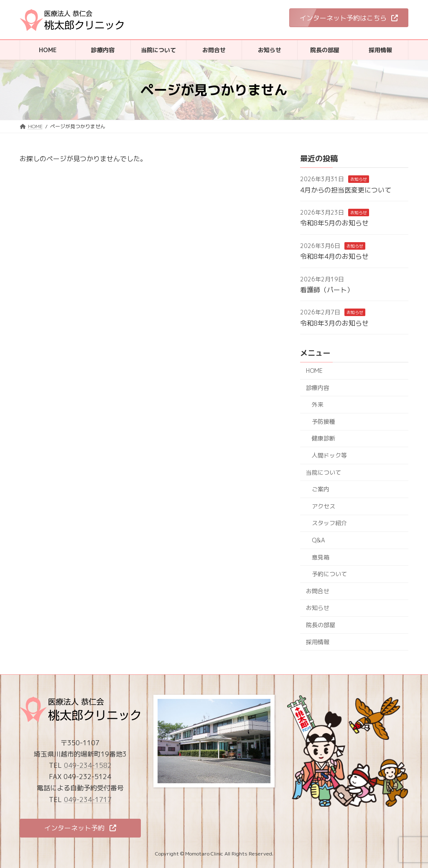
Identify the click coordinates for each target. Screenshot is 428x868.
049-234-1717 (88, 799)
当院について (324, 472)
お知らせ (359, 179)
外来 (318, 404)
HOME (314, 371)
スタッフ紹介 (329, 523)
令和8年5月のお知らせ (334, 223)
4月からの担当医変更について (346, 190)
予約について (329, 574)
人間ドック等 (329, 455)
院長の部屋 (321, 625)
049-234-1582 (88, 765)
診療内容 (318, 388)
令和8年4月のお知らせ (334, 256)
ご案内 (321, 489)
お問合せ (318, 591)
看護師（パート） (327, 290)
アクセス (324, 506)
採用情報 (318, 642)
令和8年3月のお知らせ (334, 323)
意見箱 (321, 557)
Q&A (318, 540)
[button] (349, 18)
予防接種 (324, 421)
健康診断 (324, 439)
